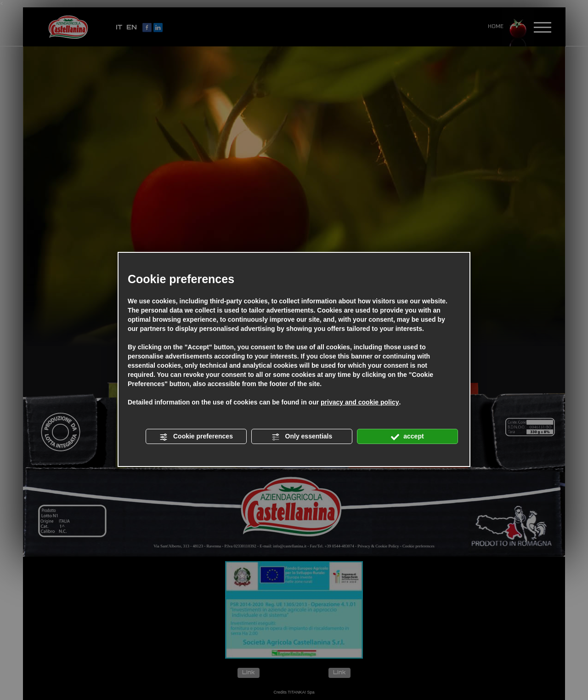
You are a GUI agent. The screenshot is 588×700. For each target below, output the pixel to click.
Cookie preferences (196, 437)
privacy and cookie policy (360, 402)
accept (407, 437)
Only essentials (302, 437)
